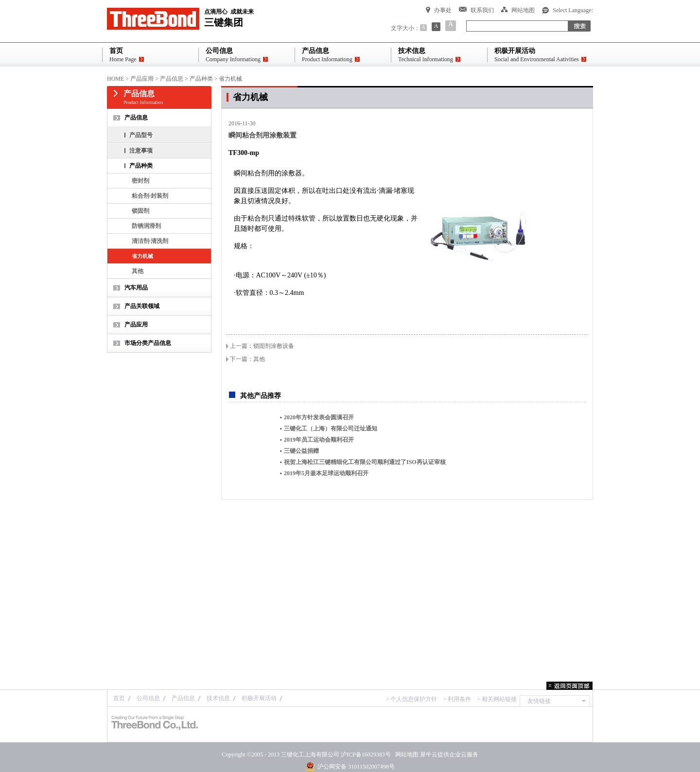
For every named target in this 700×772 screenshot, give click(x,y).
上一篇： (262, 346)
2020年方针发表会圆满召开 (319, 417)
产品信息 (172, 79)
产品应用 (142, 79)
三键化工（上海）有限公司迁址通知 (331, 429)
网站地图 (405, 755)
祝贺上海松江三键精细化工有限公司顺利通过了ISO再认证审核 (365, 462)
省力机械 (230, 79)
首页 (119, 698)
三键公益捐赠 (301, 451)
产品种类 (201, 79)
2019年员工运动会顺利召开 (319, 440)
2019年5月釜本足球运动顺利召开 (326, 473)
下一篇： (247, 359)
